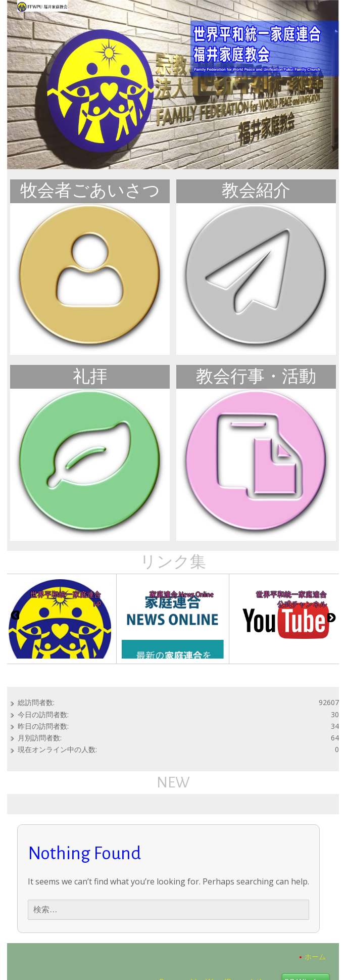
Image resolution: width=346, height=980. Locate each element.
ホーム (315, 956)
